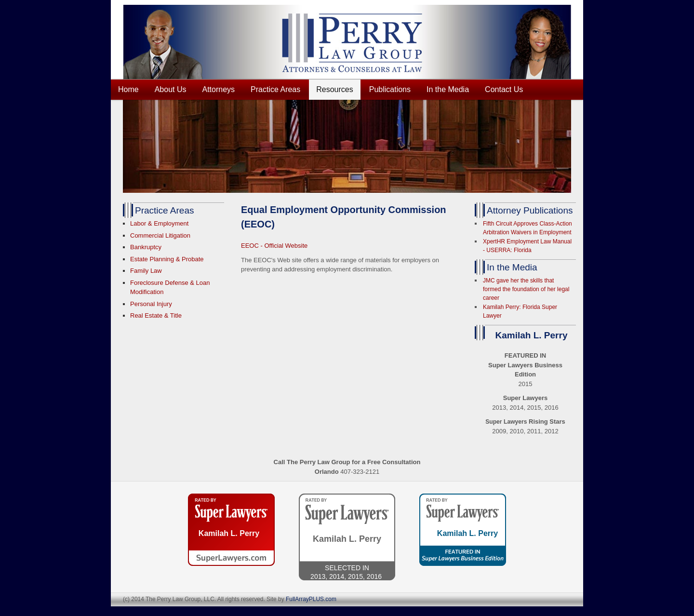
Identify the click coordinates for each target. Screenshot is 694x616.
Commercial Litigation (160, 235)
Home (128, 89)
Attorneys (219, 89)
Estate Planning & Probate (167, 259)
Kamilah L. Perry (229, 534)
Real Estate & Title (156, 315)
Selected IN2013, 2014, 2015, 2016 (347, 572)
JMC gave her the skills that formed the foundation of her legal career (526, 289)
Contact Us (504, 89)
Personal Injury (151, 304)
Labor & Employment (159, 223)
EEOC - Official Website (274, 246)
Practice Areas (275, 89)
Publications (390, 89)
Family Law (146, 271)
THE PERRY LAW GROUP (354, 42)
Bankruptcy (146, 247)
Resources (334, 89)
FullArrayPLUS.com (311, 599)
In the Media (448, 89)
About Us (171, 89)
